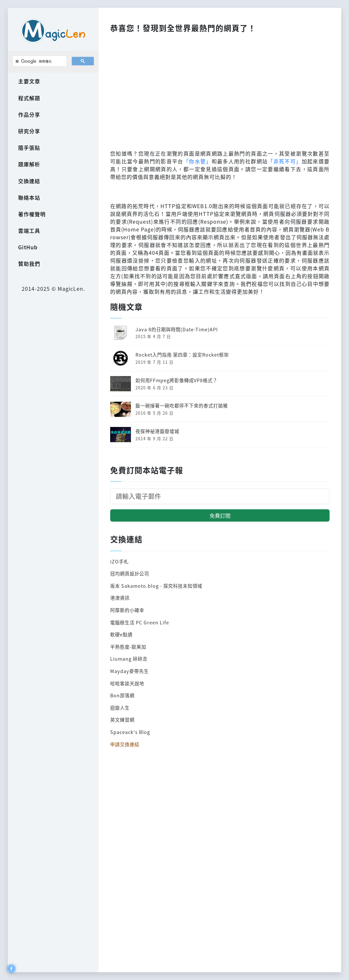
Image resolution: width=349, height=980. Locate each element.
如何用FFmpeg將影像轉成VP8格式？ (176, 380)
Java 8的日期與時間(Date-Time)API (177, 329)
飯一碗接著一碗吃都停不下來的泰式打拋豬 (182, 405)
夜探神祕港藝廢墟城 (157, 431)
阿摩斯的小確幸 (127, 610)
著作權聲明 (32, 214)
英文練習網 (122, 720)
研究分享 (29, 131)
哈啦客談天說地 (127, 683)
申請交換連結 (125, 744)
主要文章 (29, 81)
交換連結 (29, 181)
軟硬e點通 (121, 634)
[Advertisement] (220, 89)
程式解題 (29, 98)
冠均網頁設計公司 (130, 573)
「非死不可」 (285, 161)
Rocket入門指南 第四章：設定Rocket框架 (182, 354)
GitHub (28, 247)
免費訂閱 (220, 515)
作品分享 (29, 114)
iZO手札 (119, 561)
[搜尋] (39, 61)
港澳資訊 (120, 598)
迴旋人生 (120, 708)
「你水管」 (198, 161)
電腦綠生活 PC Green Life (140, 622)
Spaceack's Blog (130, 732)
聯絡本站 (29, 197)
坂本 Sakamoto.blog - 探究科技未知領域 (156, 586)
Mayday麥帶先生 (129, 671)
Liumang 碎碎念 (129, 659)
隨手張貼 (29, 148)
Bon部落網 (122, 695)
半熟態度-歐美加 (128, 647)
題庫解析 (29, 164)
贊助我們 (29, 264)
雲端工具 (29, 230)
